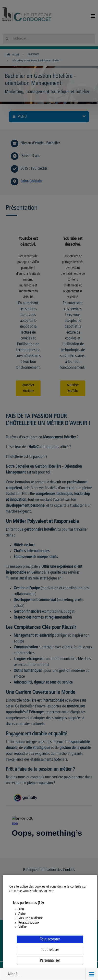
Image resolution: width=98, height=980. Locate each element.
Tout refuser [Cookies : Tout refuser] (50, 950)
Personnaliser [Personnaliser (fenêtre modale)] (50, 961)
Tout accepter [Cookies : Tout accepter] (50, 939)
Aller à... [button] (14, 974)
